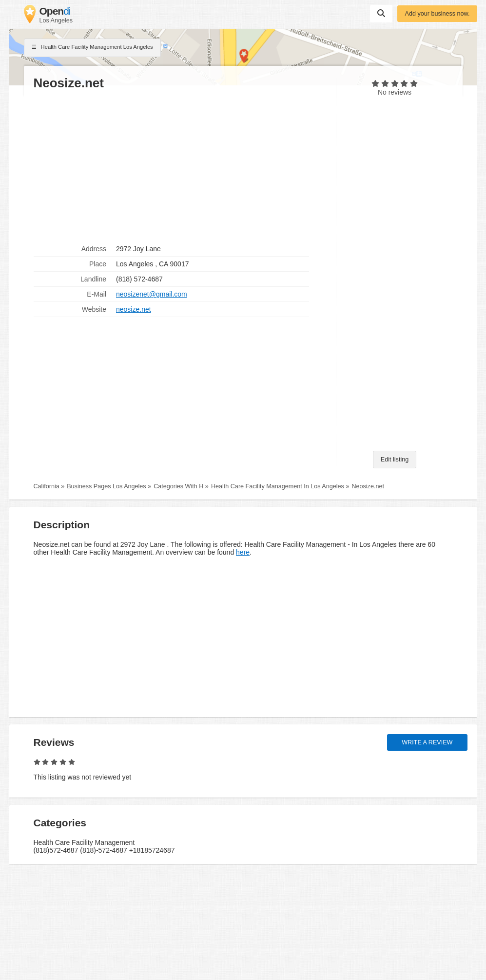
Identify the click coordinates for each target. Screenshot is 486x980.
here (243, 552)
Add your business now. (437, 14)
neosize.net (134, 309)
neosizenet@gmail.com (152, 294)
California (47, 486)
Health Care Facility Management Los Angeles (92, 48)
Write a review (427, 742)
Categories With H (178, 486)
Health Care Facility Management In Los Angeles (278, 486)
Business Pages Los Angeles (106, 486)
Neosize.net (368, 486)
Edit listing (395, 460)
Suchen (381, 13)
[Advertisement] (180, 166)
